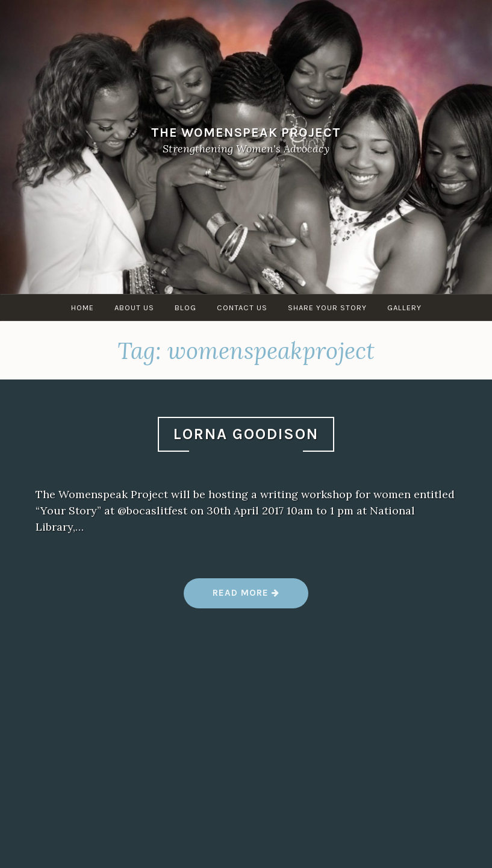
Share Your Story (327, 308)
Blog (185, 308)
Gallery (404, 308)
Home (83, 308)
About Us (134, 308)
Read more (245, 597)
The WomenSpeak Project (246, 132)
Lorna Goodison (246, 434)
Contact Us (242, 308)
